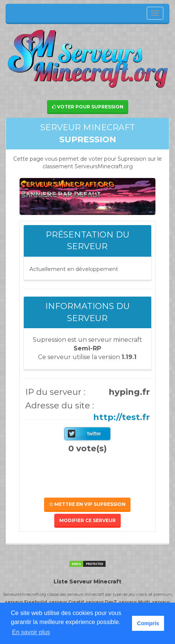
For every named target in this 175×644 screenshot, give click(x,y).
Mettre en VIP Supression (87, 504)
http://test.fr (121, 417)
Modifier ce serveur (87, 520)
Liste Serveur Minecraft (87, 582)
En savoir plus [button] (31, 632)
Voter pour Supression (88, 107)
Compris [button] (148, 623)
